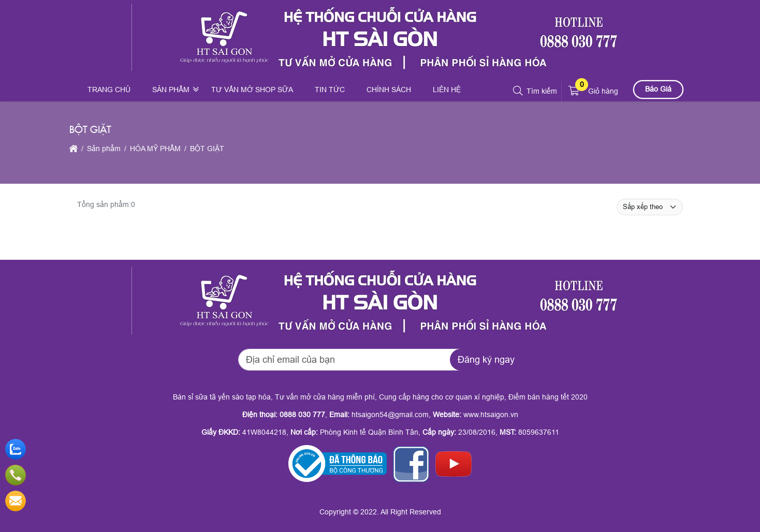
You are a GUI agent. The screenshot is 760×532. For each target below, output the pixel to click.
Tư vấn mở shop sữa (252, 90)
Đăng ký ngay (486, 360)
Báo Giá (658, 89)
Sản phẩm (171, 90)
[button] (518, 91)
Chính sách (389, 90)
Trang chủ (109, 90)
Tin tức (330, 90)
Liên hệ (447, 90)
